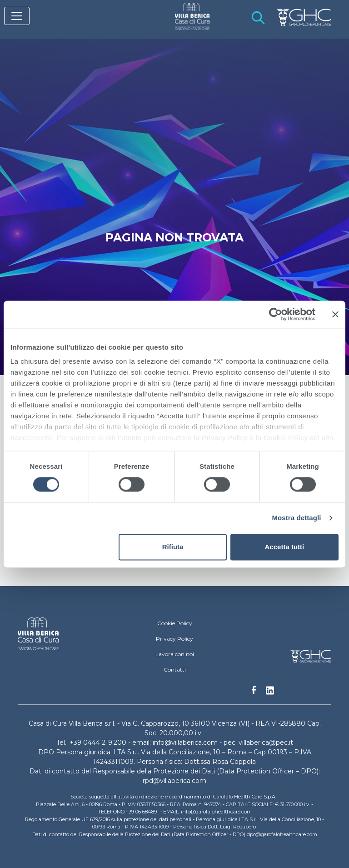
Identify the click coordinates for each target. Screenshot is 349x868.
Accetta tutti (285, 547)
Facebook (254, 692)
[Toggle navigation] (17, 16)
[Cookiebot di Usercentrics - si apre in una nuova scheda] (276, 314)
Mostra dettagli (296, 518)
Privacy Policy (174, 639)
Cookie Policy (175, 623)
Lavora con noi (175, 654)
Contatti (175, 670)
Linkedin (270, 693)
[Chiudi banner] (335, 314)
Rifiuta (173, 547)
